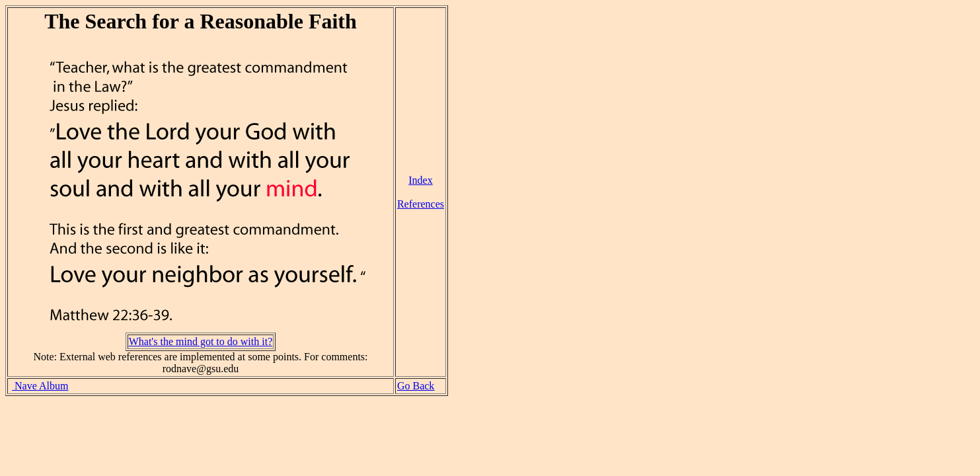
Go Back (416, 386)
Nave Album (40, 386)
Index (420, 180)
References (421, 204)
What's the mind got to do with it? (201, 341)
